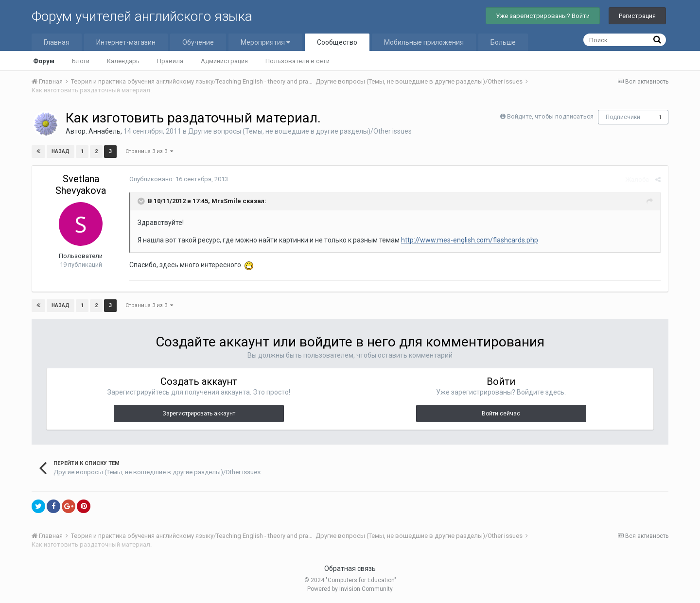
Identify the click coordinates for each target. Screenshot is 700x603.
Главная (57, 42)
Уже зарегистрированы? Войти (543, 16)
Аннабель (105, 131)
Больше (503, 42)
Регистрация (637, 16)
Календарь (123, 61)
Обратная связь (350, 569)
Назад (61, 151)
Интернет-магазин (126, 42)
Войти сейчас (501, 413)
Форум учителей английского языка (142, 16)
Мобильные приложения (424, 42)
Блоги (81, 61)
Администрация (224, 61)
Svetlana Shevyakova (81, 185)
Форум (44, 61)
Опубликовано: (179, 179)
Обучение (198, 42)
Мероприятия (265, 42)
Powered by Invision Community (350, 589)
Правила (170, 61)
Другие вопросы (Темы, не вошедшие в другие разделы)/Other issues (300, 131)
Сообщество (337, 42)
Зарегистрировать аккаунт (199, 413)
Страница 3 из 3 (149, 151)
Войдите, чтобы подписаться (550, 116)
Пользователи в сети (297, 61)
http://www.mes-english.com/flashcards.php (470, 240)
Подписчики (623, 117)
